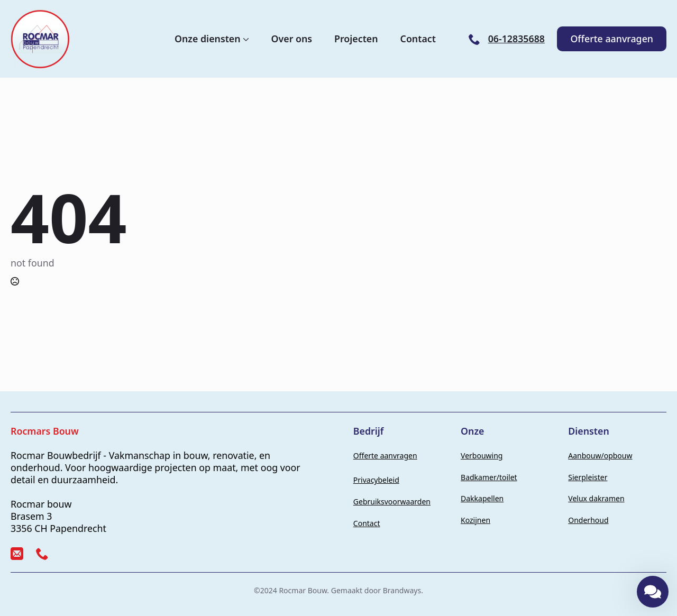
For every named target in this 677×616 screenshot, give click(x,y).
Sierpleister (588, 477)
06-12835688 (516, 39)
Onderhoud (588, 520)
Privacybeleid (376, 480)
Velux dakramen (596, 498)
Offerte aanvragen (385, 456)
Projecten (356, 39)
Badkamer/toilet (489, 477)
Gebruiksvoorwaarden (392, 502)
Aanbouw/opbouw (600, 456)
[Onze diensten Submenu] (245, 39)
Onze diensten (208, 39)
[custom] (17, 554)
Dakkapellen (482, 498)
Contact (418, 39)
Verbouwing (482, 456)
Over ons (292, 39)
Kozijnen (475, 520)
